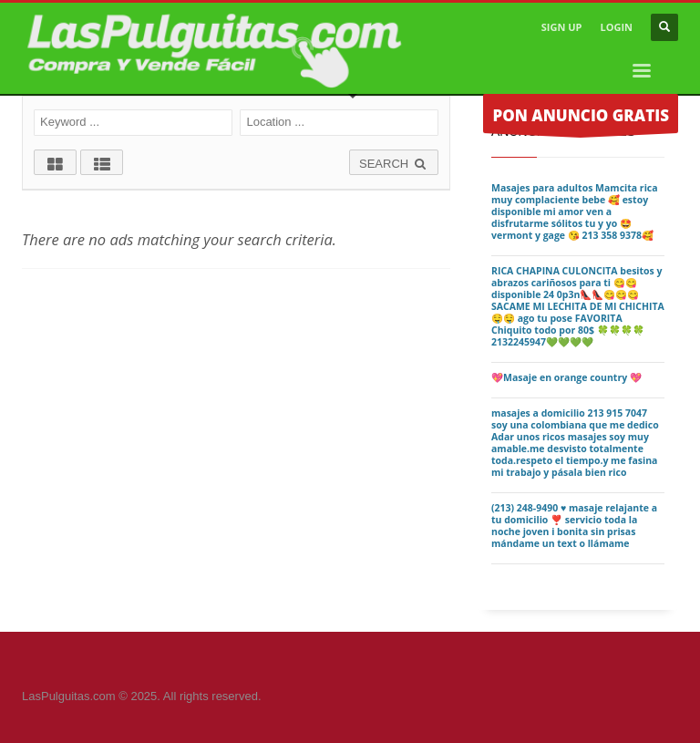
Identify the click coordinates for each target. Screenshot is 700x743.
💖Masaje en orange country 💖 (566, 377)
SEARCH (394, 164)
